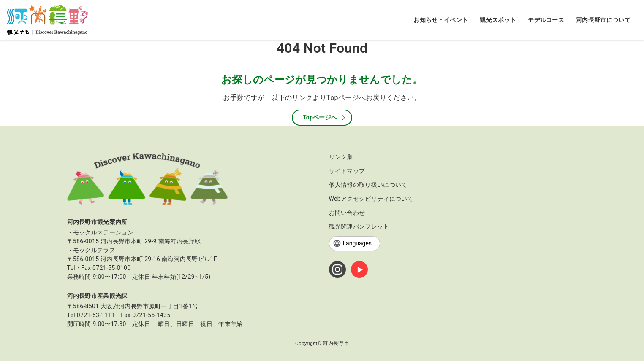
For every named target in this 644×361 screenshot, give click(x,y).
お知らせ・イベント (441, 20)
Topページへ (320, 117)
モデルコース (546, 20)
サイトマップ (347, 171)
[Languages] (355, 244)
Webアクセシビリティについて (371, 199)
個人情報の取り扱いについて (368, 185)
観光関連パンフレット (359, 226)
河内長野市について (603, 20)
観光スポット (498, 20)
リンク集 (341, 157)
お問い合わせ (347, 213)
